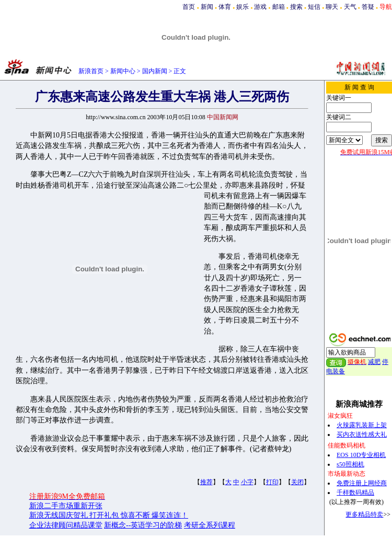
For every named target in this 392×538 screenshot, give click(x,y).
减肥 (374, 362)
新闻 (207, 7)
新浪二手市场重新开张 (66, 506)
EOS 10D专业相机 (361, 455)
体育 (225, 7)
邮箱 (279, 7)
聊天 (332, 7)
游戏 (260, 7)
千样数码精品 (355, 493)
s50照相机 (350, 464)
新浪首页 (91, 71)
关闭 (297, 482)
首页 (189, 7)
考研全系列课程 (210, 525)
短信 (314, 7)
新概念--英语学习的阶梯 (143, 525)
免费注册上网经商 (362, 483)
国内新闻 (155, 71)
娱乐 (243, 7)
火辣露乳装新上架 (362, 425)
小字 (247, 482)
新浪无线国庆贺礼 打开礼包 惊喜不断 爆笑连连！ (109, 515)
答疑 (368, 7)
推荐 (206, 482)
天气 (350, 7)
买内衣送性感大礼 (362, 434)
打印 (272, 482)
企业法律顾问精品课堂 (66, 525)
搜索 (296, 7)
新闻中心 (123, 71)
